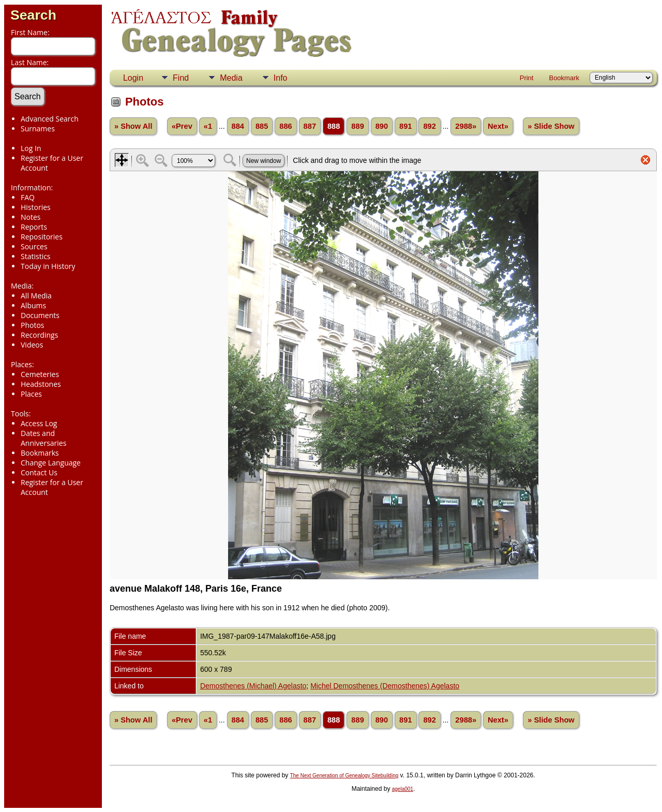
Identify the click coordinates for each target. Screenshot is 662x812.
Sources (34, 246)
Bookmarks (40, 453)
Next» (498, 126)
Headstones (41, 384)
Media (231, 78)
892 (429, 126)
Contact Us (39, 472)
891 (405, 126)
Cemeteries (40, 374)
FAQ (28, 197)
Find (181, 78)
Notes (31, 217)
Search (33, 15)
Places (31, 394)
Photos (33, 325)
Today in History (48, 266)
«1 (208, 126)
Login (133, 78)
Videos (32, 345)
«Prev (182, 126)
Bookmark (564, 78)
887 (310, 126)
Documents (40, 315)
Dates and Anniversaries (43, 438)
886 (285, 126)
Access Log (39, 423)
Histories (36, 207)
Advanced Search (50, 119)
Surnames (38, 129)
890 (382, 126)
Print (527, 78)
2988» (466, 126)
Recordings (39, 335)
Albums (33, 305)
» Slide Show (551, 126)
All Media (36, 296)
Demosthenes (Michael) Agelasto (253, 686)
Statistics (36, 256)
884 (238, 126)
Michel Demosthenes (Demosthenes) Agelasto (385, 686)
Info (281, 78)
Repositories (42, 237)
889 (357, 126)
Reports (34, 227)
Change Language (51, 463)
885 (262, 126)
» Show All (133, 126)
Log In (31, 148)
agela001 (403, 789)
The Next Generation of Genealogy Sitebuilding (344, 776)
